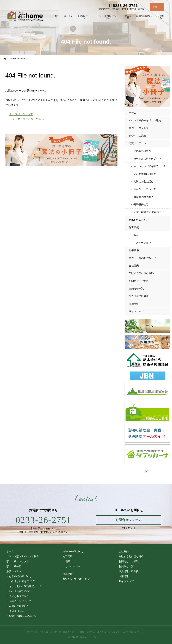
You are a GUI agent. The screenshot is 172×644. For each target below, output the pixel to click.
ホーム (133, 113)
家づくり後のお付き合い (143, 258)
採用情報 (134, 304)
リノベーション (142, 243)
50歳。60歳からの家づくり (149, 212)
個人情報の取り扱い (140, 296)
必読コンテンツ (138, 143)
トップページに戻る (21, 114)
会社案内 (134, 266)
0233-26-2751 (43, 520)
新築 (136, 235)
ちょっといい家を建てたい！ (150, 166)
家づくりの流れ (138, 136)
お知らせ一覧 (136, 288)
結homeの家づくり (139, 220)
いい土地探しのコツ (145, 174)
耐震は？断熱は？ (143, 197)
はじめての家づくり (145, 151)
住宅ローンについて (145, 189)
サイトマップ (136, 311)
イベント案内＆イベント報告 (145, 120)
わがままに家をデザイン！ (148, 159)
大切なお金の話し (143, 181)
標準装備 (134, 250)
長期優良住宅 (141, 204)
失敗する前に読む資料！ (143, 273)
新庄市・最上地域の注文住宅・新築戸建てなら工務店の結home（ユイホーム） (88, 632)
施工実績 (134, 227)
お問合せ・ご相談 (139, 281)
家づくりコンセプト (140, 128)
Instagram (147, 471)
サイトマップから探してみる (27, 119)
